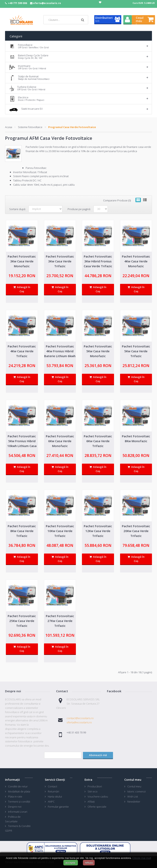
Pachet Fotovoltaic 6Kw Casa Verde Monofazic (60, 441)
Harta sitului (55, 796)
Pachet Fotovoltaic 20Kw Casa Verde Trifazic (136, 531)
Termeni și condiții (19, 802)
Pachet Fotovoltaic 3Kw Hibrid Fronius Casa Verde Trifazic (98, 261)
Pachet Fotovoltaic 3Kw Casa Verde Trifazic (60, 261)
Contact (52, 786)
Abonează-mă (98, 755)
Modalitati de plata (19, 791)
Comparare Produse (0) (117, 200)
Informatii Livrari (18, 812)
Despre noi (15, 807)
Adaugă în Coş (22, 289)
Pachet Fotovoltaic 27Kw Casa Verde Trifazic (60, 621)
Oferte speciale (97, 807)
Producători (95, 786)
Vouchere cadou (98, 796)
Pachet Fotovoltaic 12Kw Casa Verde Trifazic (98, 531)
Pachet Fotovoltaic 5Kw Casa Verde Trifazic (136, 351)
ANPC (51, 802)
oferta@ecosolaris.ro (47, 3)
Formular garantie (58, 807)
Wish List (133, 796)
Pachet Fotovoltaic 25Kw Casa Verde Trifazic (22, 621)
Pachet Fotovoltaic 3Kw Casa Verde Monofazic (22, 261)
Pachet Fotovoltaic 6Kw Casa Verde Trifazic (98, 441)
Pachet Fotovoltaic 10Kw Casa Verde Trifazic (60, 531)
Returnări (53, 791)
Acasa (9, 127)
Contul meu (134, 786)
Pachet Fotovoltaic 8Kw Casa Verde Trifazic (22, 531)
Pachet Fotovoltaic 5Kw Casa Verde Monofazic (98, 351)
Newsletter (134, 802)
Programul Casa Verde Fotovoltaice (72, 127)
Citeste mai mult (142, 858)
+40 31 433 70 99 (76, 732)
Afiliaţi (91, 802)
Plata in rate (15, 796)
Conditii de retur (18, 786)
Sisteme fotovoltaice (30, 127)
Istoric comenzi (137, 791)
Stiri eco (93, 791)
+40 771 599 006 (18, 3)
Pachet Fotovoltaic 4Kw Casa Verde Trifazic (22, 351)
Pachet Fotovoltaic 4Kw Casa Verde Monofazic (136, 261)
